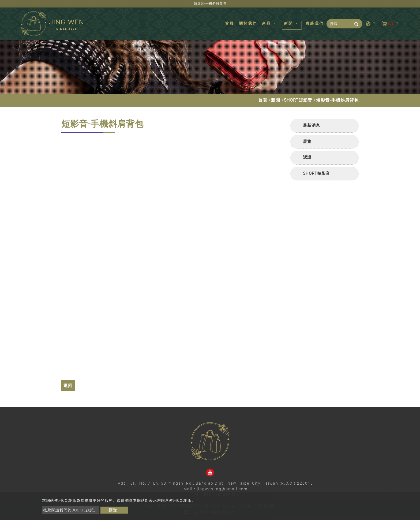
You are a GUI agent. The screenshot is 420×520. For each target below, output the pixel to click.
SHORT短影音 (298, 100)
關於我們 (248, 23)
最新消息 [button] (312, 125)
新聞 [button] (289, 23)
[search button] (356, 26)
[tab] (325, 126)
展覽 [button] (307, 142)
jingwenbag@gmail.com (222, 489)
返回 (68, 386)
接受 (113, 510)
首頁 (231, 23)
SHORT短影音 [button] (316, 173)
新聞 (276, 100)
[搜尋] (344, 24)
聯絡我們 (315, 23)
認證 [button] (307, 157)
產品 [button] (267, 23)
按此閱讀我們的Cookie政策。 (71, 510)
